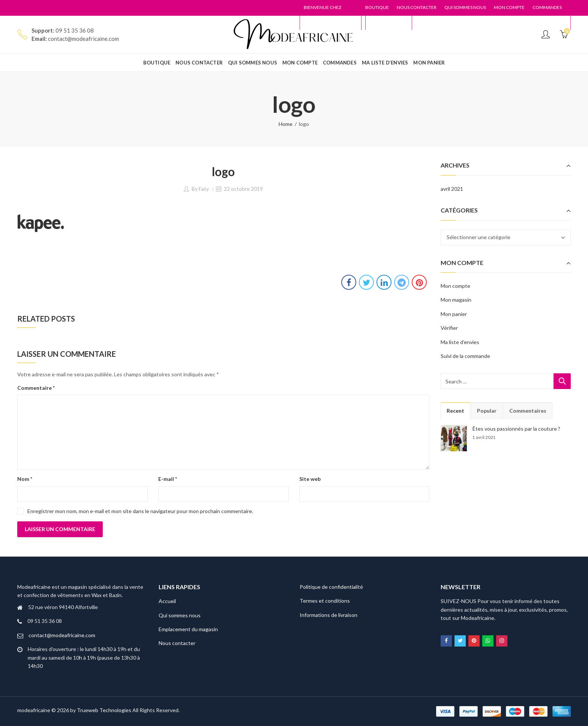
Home (286, 124)
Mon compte (455, 286)
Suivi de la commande (465, 356)
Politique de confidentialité (331, 587)
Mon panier (454, 314)
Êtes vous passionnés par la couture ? (516, 429)
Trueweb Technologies (104, 710)
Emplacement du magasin (188, 629)
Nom (25, 479)
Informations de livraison (328, 615)
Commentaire (36, 388)
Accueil (167, 601)
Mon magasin (456, 300)
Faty (204, 189)
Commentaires (528, 411)
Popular (487, 411)
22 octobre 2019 (243, 189)
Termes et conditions (325, 601)
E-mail (168, 479)
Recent (455, 411)
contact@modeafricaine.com (62, 635)
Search (562, 381)
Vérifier (449, 328)
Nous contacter (177, 643)
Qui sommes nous (180, 615)
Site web (310, 479)
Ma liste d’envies (460, 342)
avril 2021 (452, 189)
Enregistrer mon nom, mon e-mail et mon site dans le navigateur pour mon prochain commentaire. (140, 511)
